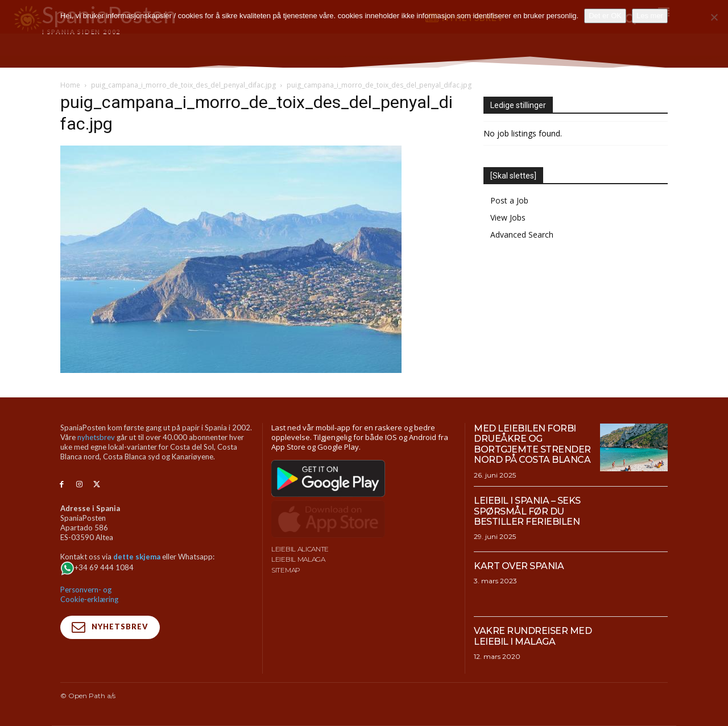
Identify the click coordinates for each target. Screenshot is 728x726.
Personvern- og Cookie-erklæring (89, 594)
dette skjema (137, 557)
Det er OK (605, 16)
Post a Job (509, 200)
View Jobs (508, 217)
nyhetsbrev (96, 437)
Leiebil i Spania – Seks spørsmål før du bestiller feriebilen (527, 511)
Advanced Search (522, 235)
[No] (714, 17)
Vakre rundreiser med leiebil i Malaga (533, 636)
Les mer (650, 16)
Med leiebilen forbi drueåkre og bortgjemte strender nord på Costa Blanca (532, 444)
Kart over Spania (519, 566)
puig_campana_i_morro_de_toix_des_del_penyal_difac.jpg (183, 85)
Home (70, 85)
